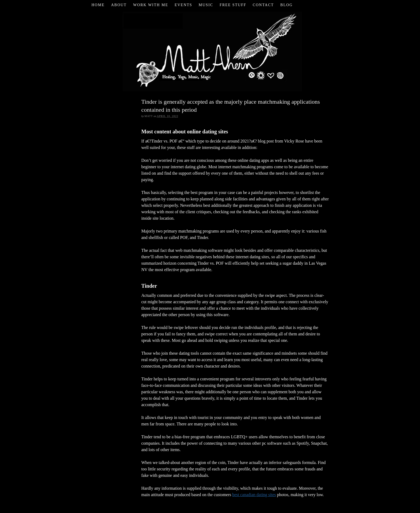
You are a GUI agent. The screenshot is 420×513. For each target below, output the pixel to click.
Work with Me (151, 5)
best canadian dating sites (254, 495)
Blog (287, 5)
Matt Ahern (210, 51)
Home (98, 5)
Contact (263, 5)
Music (206, 5)
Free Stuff (233, 5)
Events (183, 5)
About (119, 5)
